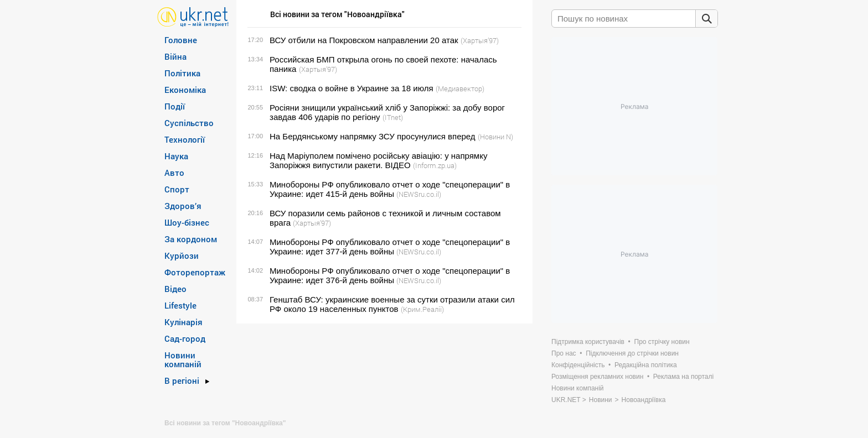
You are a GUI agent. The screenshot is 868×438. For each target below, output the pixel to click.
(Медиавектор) (460, 88)
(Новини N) (495, 137)
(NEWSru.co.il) (419, 194)
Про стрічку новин (662, 342)
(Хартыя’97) (480, 40)
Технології (185, 139)
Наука (176, 156)
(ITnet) (393, 117)
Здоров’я (183, 206)
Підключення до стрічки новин (632, 353)
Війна (175, 56)
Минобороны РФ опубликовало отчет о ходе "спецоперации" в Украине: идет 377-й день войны (390, 247)
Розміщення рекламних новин (597, 377)
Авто (174, 173)
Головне (181, 40)
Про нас (564, 353)
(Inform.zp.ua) (435, 165)
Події (175, 106)
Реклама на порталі (683, 377)
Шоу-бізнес (187, 222)
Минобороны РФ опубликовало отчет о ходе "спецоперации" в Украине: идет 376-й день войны (390, 275)
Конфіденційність (578, 365)
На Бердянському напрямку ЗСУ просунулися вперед (373, 136)
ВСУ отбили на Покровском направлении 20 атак (364, 40)
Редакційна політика (646, 365)
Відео (175, 289)
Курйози (182, 255)
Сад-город (185, 338)
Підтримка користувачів (588, 342)
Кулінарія (184, 322)
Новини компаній (183, 359)
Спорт (177, 189)
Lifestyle (180, 305)
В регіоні (182, 380)
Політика (182, 73)
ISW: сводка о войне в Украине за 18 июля (352, 88)
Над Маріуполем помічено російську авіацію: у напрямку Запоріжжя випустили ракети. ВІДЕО (378, 160)
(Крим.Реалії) (422, 309)
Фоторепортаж (195, 272)
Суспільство (189, 123)
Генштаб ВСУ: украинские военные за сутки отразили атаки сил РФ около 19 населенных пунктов (392, 304)
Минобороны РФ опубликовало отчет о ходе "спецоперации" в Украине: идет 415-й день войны (390, 189)
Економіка (185, 90)
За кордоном (191, 239)
